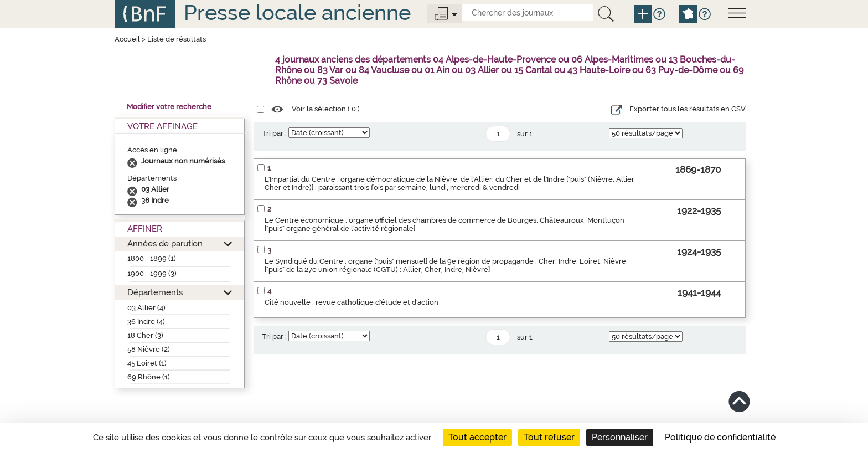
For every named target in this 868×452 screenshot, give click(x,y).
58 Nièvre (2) (149, 349)
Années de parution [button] (165, 243)
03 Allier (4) (146, 308)
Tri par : (274, 133)
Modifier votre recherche (169, 107)
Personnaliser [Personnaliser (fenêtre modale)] (620, 437)
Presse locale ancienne (297, 12)
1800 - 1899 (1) (152, 258)
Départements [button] (155, 292)
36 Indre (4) (146, 322)
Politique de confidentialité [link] (720, 437)
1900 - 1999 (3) (152, 273)
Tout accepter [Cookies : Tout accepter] (477, 437)
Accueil (127, 39)
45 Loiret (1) (147, 363)
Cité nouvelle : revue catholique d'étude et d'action (352, 302)
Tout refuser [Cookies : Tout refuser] (549, 437)
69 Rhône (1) (149, 377)
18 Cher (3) (145, 335)
